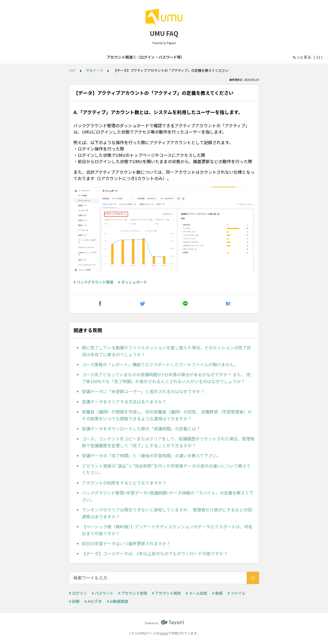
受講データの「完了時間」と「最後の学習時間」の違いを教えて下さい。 (151, 455)
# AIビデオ (93, 601)
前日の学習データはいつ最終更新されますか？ (126, 543)
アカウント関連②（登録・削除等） (139, 57)
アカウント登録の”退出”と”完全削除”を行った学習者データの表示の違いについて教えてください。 (166, 469)
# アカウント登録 (133, 593)
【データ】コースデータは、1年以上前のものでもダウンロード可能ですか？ (155, 553)
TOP (72, 70)
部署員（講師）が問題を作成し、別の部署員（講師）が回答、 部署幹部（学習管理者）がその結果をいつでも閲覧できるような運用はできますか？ (167, 415)
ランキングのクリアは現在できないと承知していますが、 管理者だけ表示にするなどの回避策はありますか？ (167, 513)
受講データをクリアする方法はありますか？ (124, 402)
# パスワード (102, 593)
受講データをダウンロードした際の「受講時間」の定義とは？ (141, 429)
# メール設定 (196, 593)
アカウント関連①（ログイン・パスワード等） (63, 57)
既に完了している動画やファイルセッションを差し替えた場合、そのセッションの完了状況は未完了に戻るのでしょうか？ (166, 351)
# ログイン (78, 593)
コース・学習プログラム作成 (200, 57)
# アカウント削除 (166, 593)
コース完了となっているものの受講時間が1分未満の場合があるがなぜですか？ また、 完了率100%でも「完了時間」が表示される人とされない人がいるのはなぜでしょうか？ (166, 378)
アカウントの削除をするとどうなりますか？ (124, 483)
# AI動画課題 (117, 601)
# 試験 (74, 601)
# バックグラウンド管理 (93, 282)
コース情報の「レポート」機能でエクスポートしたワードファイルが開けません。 (160, 364)
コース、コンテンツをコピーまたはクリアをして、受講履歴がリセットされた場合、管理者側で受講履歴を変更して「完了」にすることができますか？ (168, 442)
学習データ (94, 70)
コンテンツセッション (250, 57)
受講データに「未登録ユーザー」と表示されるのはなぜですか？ (143, 391)
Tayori (164, 633)
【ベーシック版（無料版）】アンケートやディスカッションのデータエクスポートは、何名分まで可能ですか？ (167, 530)
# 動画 (217, 593)
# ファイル (236, 593)
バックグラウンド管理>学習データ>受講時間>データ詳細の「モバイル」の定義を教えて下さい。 (168, 496)
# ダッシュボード (133, 282)
